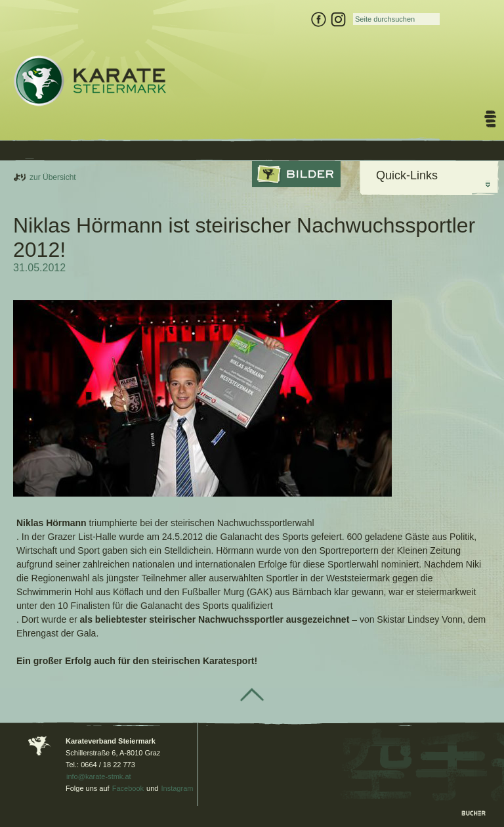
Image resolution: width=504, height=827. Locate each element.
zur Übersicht (53, 177)
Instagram (178, 788)
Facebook (128, 788)
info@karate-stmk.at (99, 776)
